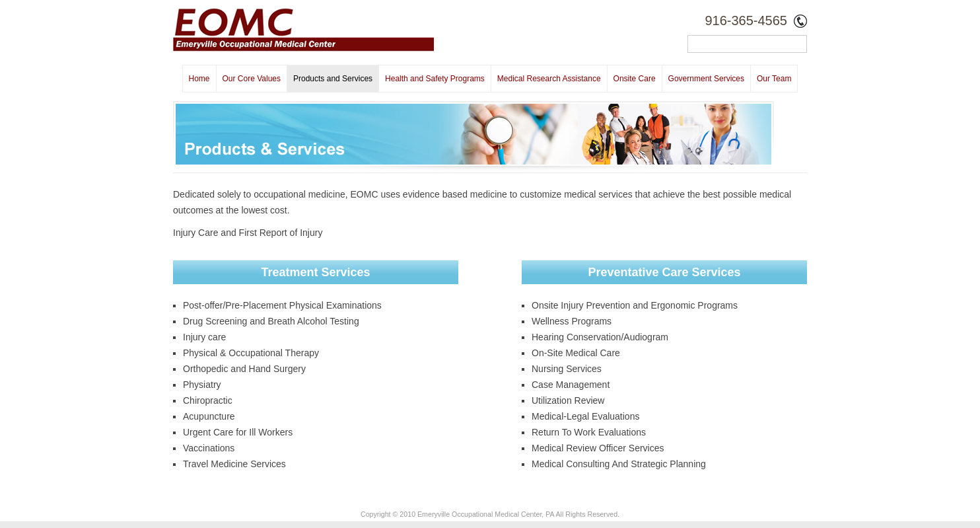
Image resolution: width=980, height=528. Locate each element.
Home (199, 79)
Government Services (706, 79)
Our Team (774, 79)
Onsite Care (635, 79)
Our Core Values (252, 79)
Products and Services (333, 79)
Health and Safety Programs (435, 79)
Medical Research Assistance (549, 79)
